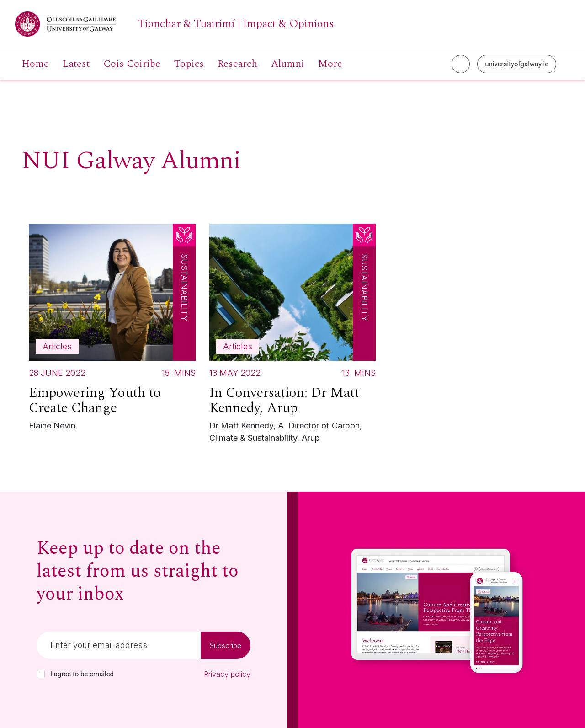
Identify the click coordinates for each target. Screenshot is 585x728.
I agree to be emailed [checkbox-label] (82, 674)
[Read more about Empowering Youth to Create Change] (112, 329)
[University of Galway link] (174, 24)
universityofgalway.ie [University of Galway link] (517, 64)
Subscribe (226, 645)
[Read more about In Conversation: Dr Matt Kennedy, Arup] (293, 336)
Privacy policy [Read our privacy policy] (227, 674)
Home (35, 64)
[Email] (119, 645)
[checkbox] (41, 674)
